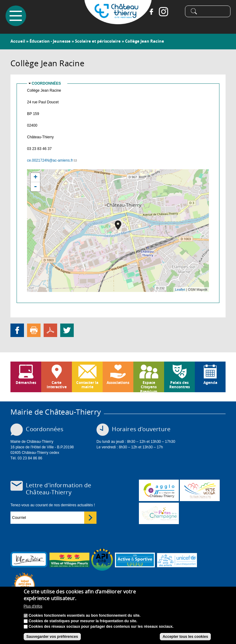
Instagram (163, 12)
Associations (118, 383)
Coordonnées (46, 83)
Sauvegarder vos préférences (52, 637)
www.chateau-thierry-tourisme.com (159, 513)
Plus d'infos (33, 606)
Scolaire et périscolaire (98, 41)
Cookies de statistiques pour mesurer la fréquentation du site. (83, 621)
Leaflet (180, 289)
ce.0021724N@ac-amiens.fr (52, 160)
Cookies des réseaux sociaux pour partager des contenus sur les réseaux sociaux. (101, 627)
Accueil (18, 41)
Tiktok (175, 12)
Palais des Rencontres (180, 385)
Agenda (210, 383)
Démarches (26, 383)
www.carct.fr (159, 490)
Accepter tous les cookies (185, 637)
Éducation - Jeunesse (50, 41)
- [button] (35, 187)
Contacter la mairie (87, 385)
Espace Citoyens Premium (149, 386)
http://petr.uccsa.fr (200, 490)
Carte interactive (57, 385)
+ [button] (35, 178)
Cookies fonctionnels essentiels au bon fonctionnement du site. (85, 615)
